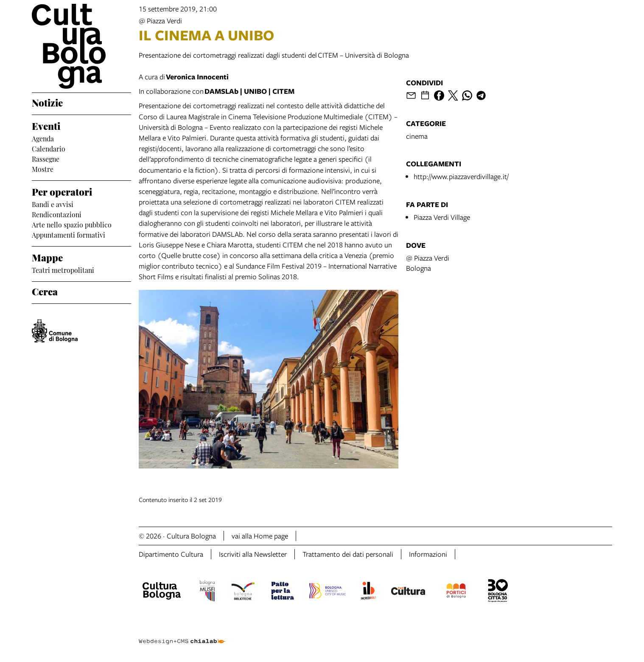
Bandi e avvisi (53, 204)
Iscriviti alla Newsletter (253, 554)
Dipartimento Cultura (171, 554)
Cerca (45, 291)
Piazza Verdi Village (442, 217)
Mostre (43, 168)
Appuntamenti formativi (69, 234)
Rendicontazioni (57, 214)
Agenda (43, 138)
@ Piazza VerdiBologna (428, 263)
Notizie (47, 102)
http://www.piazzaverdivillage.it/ (461, 176)
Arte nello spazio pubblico (72, 224)
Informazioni (428, 554)
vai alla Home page (260, 536)
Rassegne (46, 158)
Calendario (49, 148)
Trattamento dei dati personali (348, 554)
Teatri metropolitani (63, 269)
